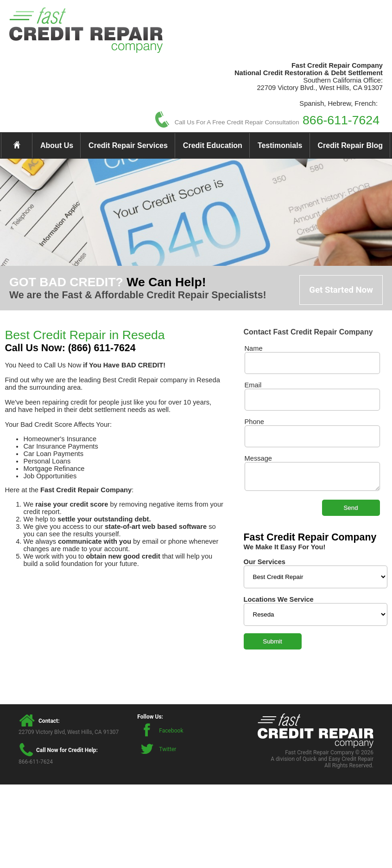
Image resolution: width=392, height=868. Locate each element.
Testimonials (280, 145)
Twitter (168, 749)
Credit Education (213, 145)
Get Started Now (341, 290)
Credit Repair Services (128, 145)
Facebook (171, 731)
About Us (57, 145)
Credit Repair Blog (350, 145)
